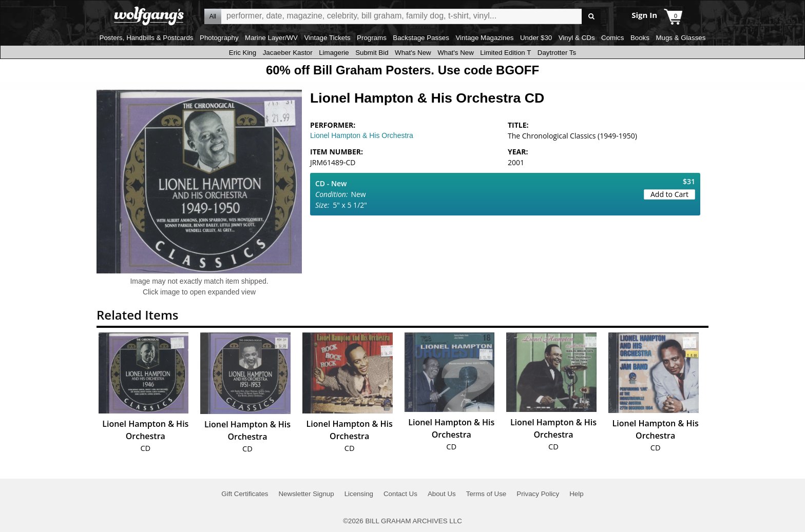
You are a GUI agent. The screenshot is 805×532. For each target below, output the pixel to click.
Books (640, 38)
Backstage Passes (421, 38)
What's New (413, 53)
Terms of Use (486, 494)
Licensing (359, 494)
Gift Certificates (245, 494)
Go (591, 17)
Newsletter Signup (306, 494)
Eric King (243, 53)
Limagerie (334, 53)
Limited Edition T (505, 53)
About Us (442, 494)
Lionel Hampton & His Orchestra (362, 135)
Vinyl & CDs (577, 38)
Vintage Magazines (484, 38)
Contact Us (400, 494)
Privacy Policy (538, 494)
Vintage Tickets (327, 38)
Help (576, 494)
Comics (612, 38)
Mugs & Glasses (681, 38)
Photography (219, 38)
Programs (372, 38)
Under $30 (536, 38)
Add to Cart (669, 194)
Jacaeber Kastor (288, 53)
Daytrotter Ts (557, 53)
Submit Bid (372, 53)
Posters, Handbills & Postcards (147, 38)
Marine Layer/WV (271, 38)
